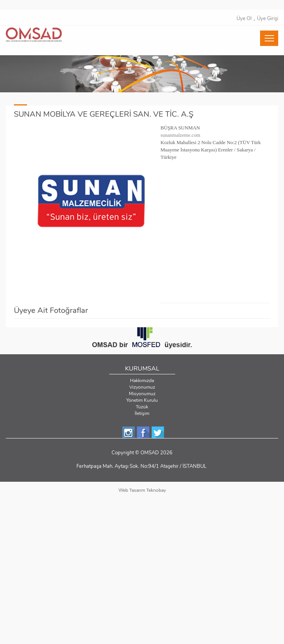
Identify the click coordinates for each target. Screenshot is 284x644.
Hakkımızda (142, 381)
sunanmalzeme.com (180, 135)
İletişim (142, 413)
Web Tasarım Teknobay (142, 490)
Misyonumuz (142, 394)
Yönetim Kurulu (142, 400)
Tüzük (142, 407)
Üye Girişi (268, 19)
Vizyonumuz (142, 387)
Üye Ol (244, 19)
